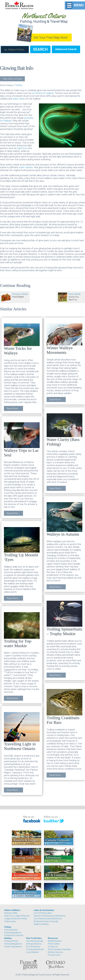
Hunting (8, 938)
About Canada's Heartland (59, 949)
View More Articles (12, 79)
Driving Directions (34, 944)
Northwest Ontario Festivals (46, 921)
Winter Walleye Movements (64, 339)
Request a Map (11, 913)
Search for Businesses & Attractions (50, 916)
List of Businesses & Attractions (48, 919)
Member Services (55, 952)
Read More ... (13, 408)
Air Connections (33, 947)
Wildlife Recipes (55, 941)
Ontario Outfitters (12, 910)
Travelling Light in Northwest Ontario (22, 731)
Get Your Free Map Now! (50, 38)
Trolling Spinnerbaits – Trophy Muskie (64, 618)
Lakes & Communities (44, 910)
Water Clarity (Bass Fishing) (64, 430)
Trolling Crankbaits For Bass (64, 707)
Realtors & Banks (41, 924)
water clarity (19, 99)
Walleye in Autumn (64, 519)
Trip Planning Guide (35, 941)
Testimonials (10, 921)
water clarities (26, 167)
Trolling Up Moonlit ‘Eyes (22, 544)
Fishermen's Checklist (14, 935)
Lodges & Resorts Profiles (16, 919)
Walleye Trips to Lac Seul (22, 440)
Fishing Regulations (13, 933)
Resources (53, 938)
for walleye (48, 93)
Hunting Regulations (13, 944)
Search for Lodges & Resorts (17, 916)
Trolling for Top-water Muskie (22, 630)
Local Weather (32, 952)
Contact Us (53, 947)
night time (22, 148)
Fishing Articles (11, 930)
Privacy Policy (54, 955)
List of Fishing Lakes (43, 913)
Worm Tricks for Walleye (22, 339)
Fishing (18, 85)
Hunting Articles (11, 941)
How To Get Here (34, 938)
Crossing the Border (35, 949)
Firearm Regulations (13, 947)
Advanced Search (66, 49)
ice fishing (37, 93)
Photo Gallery (54, 944)
